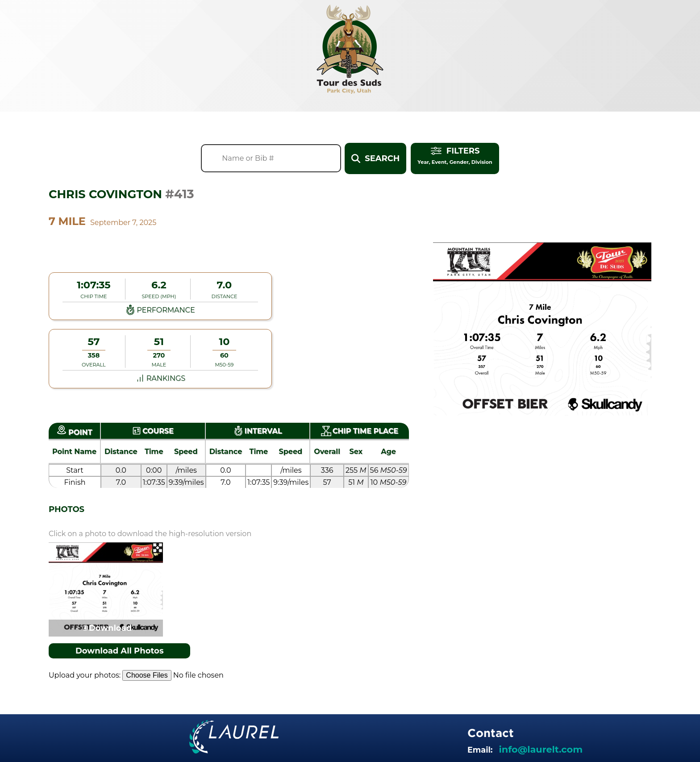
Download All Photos (120, 651)
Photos (67, 509)
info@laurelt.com (541, 749)
